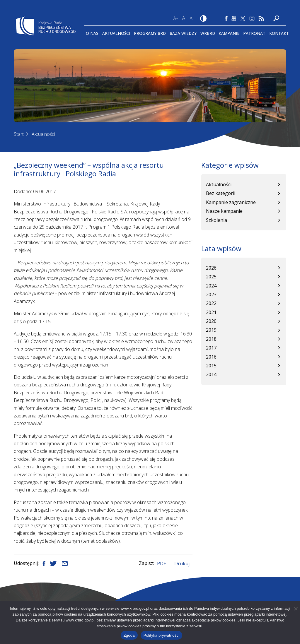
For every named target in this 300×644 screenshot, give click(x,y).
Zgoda (129, 635)
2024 (211, 286)
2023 (211, 294)
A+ (193, 18)
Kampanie (229, 33)
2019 (211, 330)
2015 (211, 366)
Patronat (254, 33)
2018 (211, 339)
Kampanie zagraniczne (231, 202)
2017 (211, 348)
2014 (211, 374)
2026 (211, 268)
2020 (211, 321)
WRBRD (208, 33)
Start (19, 134)
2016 (211, 357)
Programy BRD (150, 33)
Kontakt (279, 33)
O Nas (92, 33)
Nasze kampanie (224, 211)
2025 (211, 277)
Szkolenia (217, 220)
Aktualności (116, 33)
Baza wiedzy (183, 33)
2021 (211, 312)
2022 (211, 303)
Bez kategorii (221, 193)
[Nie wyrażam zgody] (296, 609)
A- (176, 18)
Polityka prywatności (162, 635)
